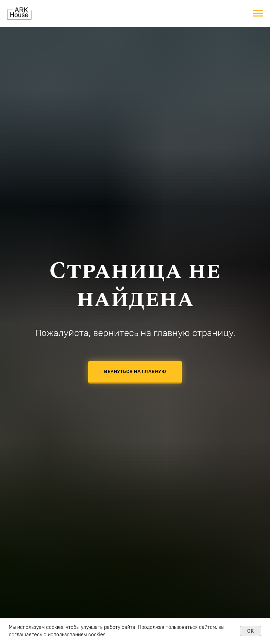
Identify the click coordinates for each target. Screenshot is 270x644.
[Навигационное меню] (258, 13)
